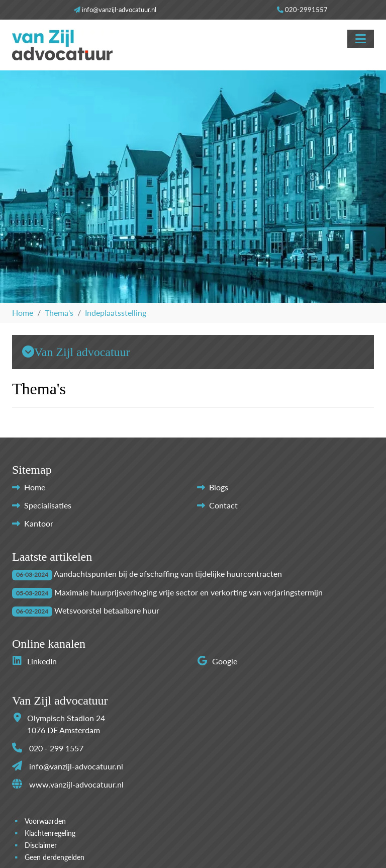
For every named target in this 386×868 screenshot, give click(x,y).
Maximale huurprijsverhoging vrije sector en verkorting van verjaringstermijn (188, 592)
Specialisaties (48, 505)
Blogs (219, 487)
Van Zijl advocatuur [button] (76, 352)
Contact (223, 505)
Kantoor (39, 523)
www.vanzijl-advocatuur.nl (76, 784)
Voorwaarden (45, 821)
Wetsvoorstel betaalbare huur (107, 610)
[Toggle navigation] (361, 39)
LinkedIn (34, 661)
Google (217, 661)
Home (35, 487)
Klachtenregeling (50, 833)
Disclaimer (41, 845)
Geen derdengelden (55, 857)
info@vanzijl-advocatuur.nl (119, 10)
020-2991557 (306, 10)
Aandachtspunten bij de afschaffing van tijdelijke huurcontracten (168, 574)
